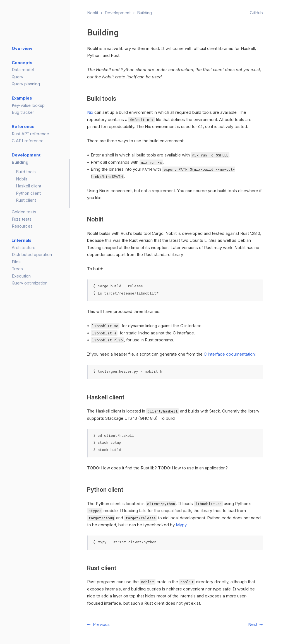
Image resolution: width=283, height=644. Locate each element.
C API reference (28, 141)
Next (253, 624)
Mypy (181, 525)
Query (17, 77)
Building (144, 13)
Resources (22, 226)
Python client (28, 193)
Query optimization (30, 283)
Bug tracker (23, 112)
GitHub (256, 13)
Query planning (26, 84)
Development (118, 13)
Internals (22, 240)
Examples (22, 98)
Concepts (22, 63)
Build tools (26, 172)
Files (16, 262)
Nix (90, 112)
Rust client (26, 200)
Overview (22, 48)
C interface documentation (229, 354)
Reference (23, 126)
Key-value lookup (28, 105)
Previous (101, 624)
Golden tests (24, 212)
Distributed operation (32, 255)
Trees (17, 269)
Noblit (93, 13)
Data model (23, 70)
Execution (21, 276)
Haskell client (29, 186)
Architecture (24, 248)
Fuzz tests (22, 219)
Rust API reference (30, 134)
